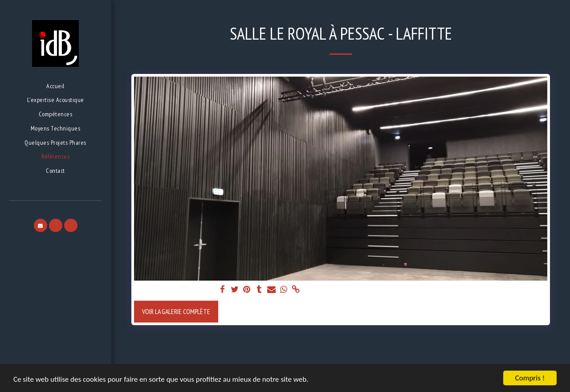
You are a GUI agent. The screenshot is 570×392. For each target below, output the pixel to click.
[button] (41, 225)
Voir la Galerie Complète (176, 311)
